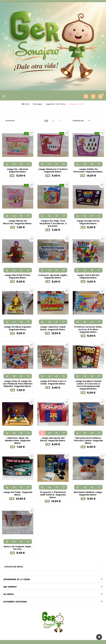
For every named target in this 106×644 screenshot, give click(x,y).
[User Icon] (93, 96)
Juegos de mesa (14, 567)
